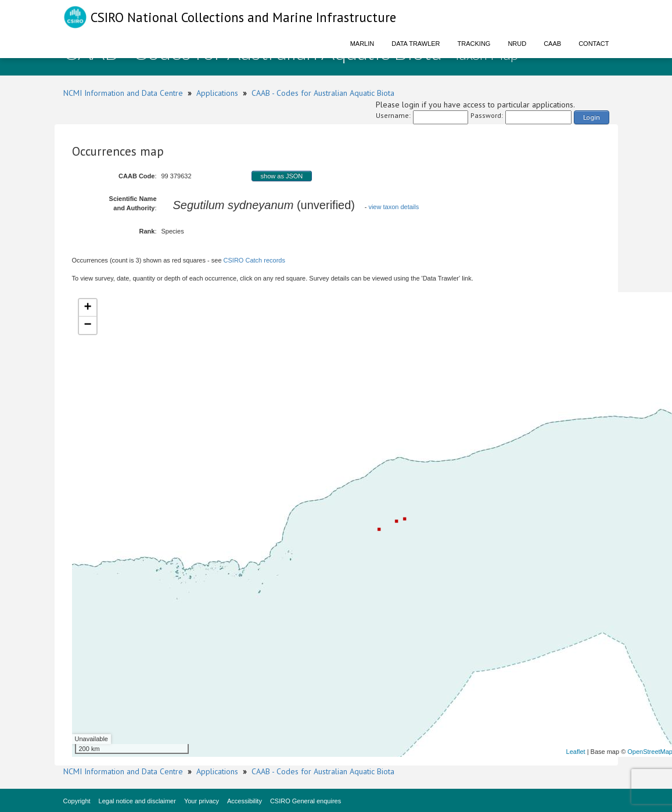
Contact (594, 44)
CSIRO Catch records (254, 260)
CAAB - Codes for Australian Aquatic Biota (323, 93)
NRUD (517, 44)
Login (592, 117)
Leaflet (576, 752)
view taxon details (394, 207)
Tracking (474, 44)
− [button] (87, 325)
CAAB (552, 44)
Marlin (362, 44)
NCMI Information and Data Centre (123, 93)
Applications (217, 93)
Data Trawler (416, 44)
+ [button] (87, 308)
